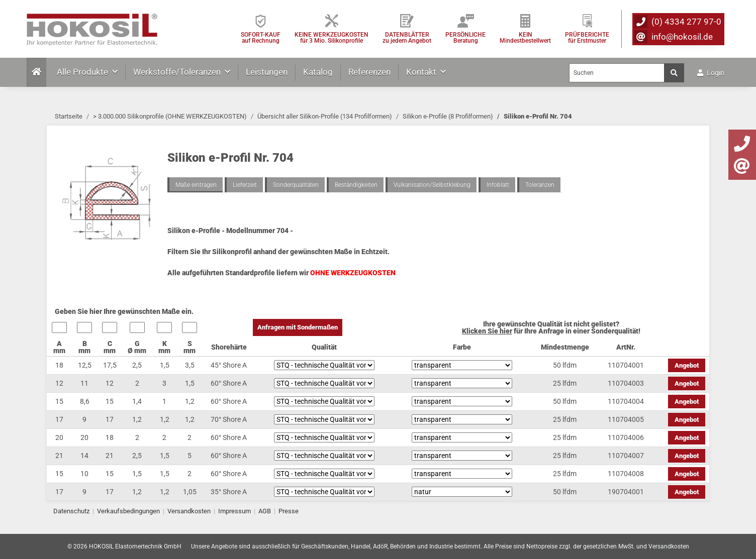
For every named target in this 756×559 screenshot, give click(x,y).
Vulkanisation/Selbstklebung (432, 185)
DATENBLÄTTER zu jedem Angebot (407, 37)
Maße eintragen (196, 185)
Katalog (318, 72)
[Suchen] (617, 73)
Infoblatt (498, 185)
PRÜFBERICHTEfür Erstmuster (587, 37)
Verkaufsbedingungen (128, 511)
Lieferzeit (245, 185)
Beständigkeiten (356, 185)
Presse (289, 511)
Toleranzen (540, 185)
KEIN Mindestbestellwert (525, 37)
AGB (265, 511)
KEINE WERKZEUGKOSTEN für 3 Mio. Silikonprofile (332, 37)
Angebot (687, 365)
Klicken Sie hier (487, 331)
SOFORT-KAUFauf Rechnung (261, 37)
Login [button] (711, 73)
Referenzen (369, 72)
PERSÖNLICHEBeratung (465, 37)
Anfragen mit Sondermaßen (298, 327)
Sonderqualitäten (296, 185)
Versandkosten (189, 511)
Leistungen (267, 72)
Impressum (234, 511)
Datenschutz (71, 511)
